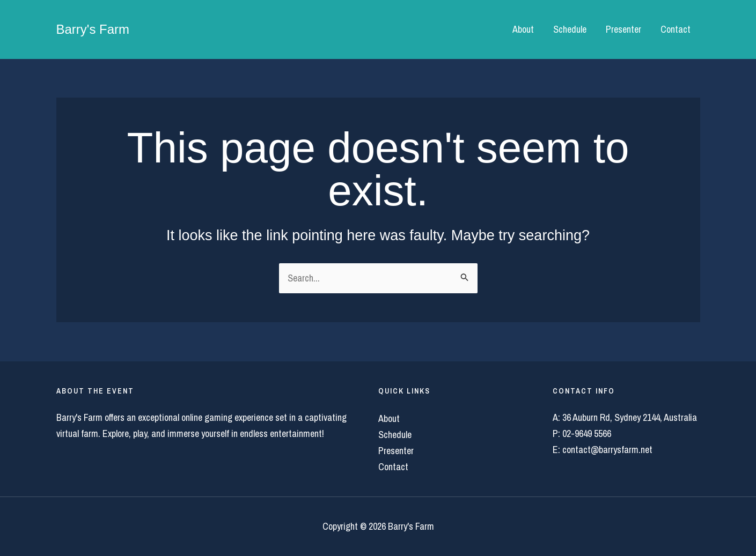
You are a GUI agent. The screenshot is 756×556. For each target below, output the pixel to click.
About (523, 29)
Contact (676, 29)
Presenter (623, 29)
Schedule (570, 29)
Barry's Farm (93, 29)
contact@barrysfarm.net (607, 450)
